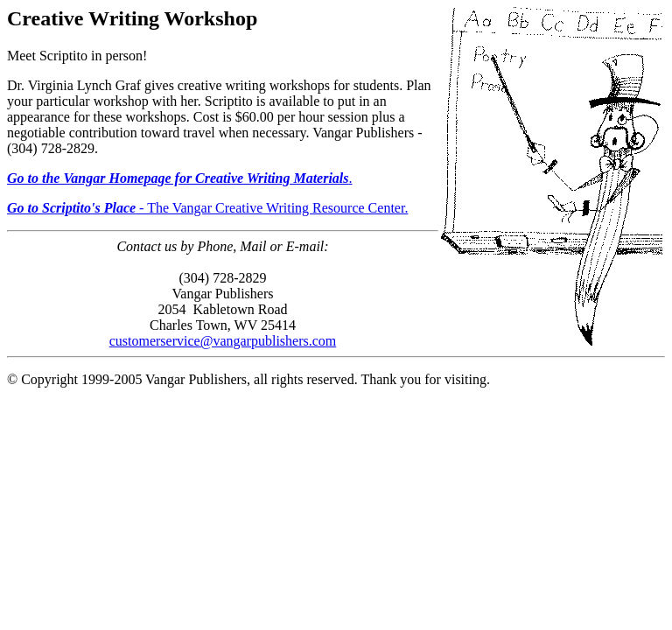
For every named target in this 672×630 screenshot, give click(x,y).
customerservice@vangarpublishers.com (223, 341)
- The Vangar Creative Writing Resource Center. (207, 208)
